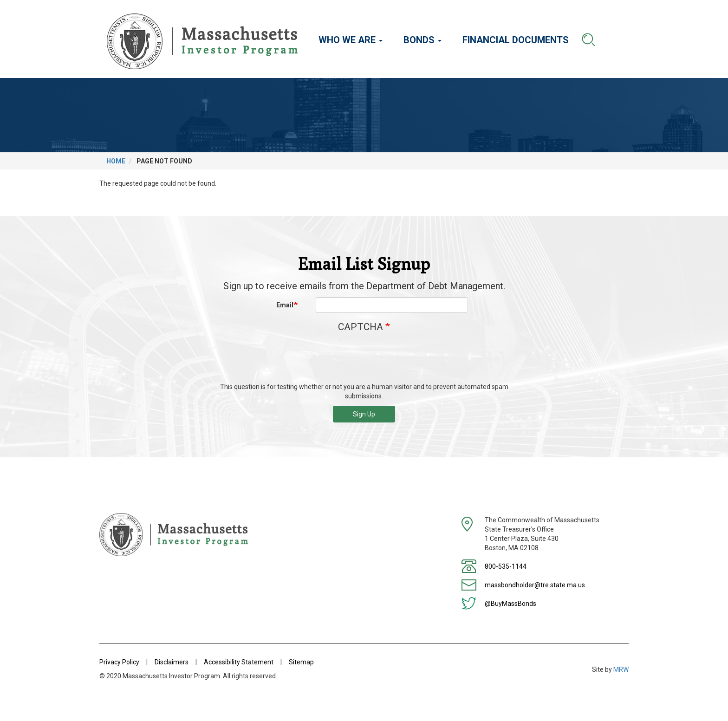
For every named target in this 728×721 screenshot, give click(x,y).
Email (285, 305)
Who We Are (351, 40)
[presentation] (364, 362)
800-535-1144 (506, 566)
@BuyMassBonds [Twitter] (510, 604)
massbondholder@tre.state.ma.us (535, 585)
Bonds (422, 40)
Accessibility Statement (239, 662)
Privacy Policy (119, 662)
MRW (621, 669)
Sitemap (301, 662)
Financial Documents (516, 40)
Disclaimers (172, 662)
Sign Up (364, 414)
